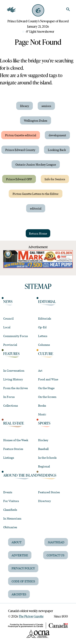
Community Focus (16, 336)
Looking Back (57, 150)
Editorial (47, 301)
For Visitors (11, 501)
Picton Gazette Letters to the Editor (36, 194)
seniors (46, 106)
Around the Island (21, 475)
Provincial (10, 345)
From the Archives (16, 388)
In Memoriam (12, 518)
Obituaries (10, 527)
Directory (44, 501)
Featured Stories (49, 492)
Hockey (43, 440)
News (8, 301)
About (17, 542)
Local (7, 327)
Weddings (47, 475)
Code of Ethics (23, 581)
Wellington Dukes (36, 120)
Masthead (56, 542)
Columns (44, 345)
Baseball (43, 449)
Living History (13, 379)
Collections (11, 405)
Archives (19, 594)
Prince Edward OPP (19, 179)
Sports (44, 423)
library (25, 106)
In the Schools (47, 457)
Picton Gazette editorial (21, 135)
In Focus (9, 397)
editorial (36, 208)
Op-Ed (42, 327)
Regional (44, 466)
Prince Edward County (20, 150)
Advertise (20, 555)
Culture (46, 353)
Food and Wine (48, 379)
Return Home (38, 233)
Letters (43, 336)
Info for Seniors (55, 179)
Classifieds (10, 510)
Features (11, 353)
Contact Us (56, 555)
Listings (9, 457)
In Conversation (14, 370)
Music (42, 414)
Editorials (45, 318)
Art (40, 370)
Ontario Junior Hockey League (36, 164)
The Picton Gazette (31, 616)
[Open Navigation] (11, 10)
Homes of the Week (16, 440)
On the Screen (47, 397)
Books (42, 405)
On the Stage (46, 388)
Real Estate (14, 423)
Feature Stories (13, 449)
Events (8, 492)
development (57, 135)
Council (8, 318)
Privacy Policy (23, 568)
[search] (68, 9)
